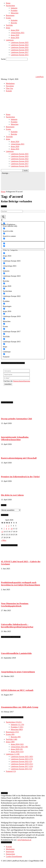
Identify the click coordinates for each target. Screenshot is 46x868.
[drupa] (4, 344)
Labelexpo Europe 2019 (20, 50)
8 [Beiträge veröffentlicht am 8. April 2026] (7, 529)
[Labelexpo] (4, 349)
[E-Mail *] (17, 378)
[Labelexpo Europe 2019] (4, 314)
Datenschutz (10, 854)
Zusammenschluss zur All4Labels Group (20, 707)
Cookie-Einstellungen (14, 856)
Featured (11, 771)
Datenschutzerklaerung (22, 381)
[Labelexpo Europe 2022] (4, 294)
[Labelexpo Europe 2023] (4, 273)
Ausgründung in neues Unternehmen (18, 672)
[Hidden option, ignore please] (4, 243)
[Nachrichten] (4, 288)
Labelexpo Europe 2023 (20, 45)
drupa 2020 (15, 35)
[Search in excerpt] (4, 239)
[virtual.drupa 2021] (4, 263)
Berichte (14, 23)
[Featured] (4, 354)
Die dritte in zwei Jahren (12, 495)
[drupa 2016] (4, 309)
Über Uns (9, 88)
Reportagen (10, 15)
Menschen (15, 13)
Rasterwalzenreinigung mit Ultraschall (19, 458)
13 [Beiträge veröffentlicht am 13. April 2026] (2, 532)
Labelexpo (10, 40)
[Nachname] (17, 375)
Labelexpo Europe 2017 (20, 52)
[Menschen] (4, 319)
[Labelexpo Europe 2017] (4, 329)
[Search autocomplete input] (34, 211)
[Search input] (12, 211)
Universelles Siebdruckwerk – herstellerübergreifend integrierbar (17, 626)
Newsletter (10, 86)
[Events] (4, 324)
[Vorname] (17, 371)
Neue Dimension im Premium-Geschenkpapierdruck (15, 605)
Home (8, 3)
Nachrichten (10, 6)
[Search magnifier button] (3, 217)
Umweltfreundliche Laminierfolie (16, 653)
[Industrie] (4, 268)
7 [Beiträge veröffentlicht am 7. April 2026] (4, 529)
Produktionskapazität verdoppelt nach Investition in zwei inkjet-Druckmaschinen (20, 584)
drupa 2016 (15, 38)
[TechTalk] (4, 334)
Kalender (14, 20)
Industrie (14, 8)
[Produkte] (4, 299)
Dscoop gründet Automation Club (16, 419)
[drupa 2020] (4, 283)
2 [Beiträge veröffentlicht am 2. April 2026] (9, 526)
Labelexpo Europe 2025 (20, 42)
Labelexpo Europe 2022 (20, 47)
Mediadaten (10, 83)
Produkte (14, 10)
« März (4, 540)
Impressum (10, 852)
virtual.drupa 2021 (18, 33)
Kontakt (9, 91)
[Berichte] (4, 278)
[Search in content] (4, 233)
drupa (8, 28)
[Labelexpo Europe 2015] (4, 339)
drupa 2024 (15, 30)
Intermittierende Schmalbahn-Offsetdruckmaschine (15, 438)
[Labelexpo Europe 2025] (4, 258)
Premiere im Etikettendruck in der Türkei (20, 477)
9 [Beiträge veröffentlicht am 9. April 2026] (9, 529)
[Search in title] (4, 228)
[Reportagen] (4, 304)
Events (8, 18)
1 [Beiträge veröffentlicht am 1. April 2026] (7, 526)
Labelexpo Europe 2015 (20, 55)
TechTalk (9, 25)
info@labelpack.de (24, 840)
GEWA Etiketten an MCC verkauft (17, 690)
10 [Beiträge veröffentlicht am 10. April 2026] (12, 529)
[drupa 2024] (4, 253)
